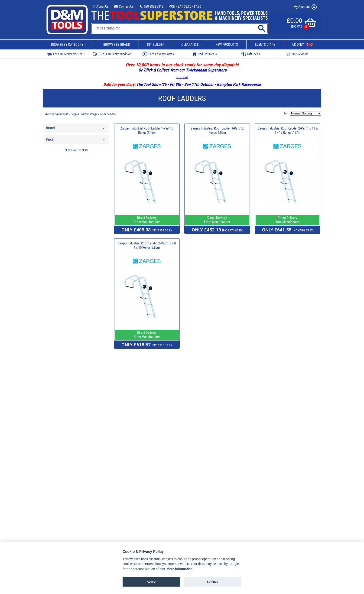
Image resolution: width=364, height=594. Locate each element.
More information (179, 569)
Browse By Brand (117, 45)
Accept (151, 582)
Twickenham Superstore (206, 70)
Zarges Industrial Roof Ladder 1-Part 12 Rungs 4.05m (217, 130)
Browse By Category (69, 45)
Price (76, 141)
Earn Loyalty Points (158, 54)
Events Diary (265, 45)
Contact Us (124, 6)
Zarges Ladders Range (84, 114)
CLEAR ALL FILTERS (76, 150)
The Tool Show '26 (151, 84)
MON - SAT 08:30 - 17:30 (185, 6)
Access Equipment (56, 114)
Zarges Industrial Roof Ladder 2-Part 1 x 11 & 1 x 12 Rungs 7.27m (288, 130)
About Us (100, 6)
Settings (213, 582)
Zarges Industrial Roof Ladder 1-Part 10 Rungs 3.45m (147, 130)
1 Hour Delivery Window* (112, 54)
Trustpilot (182, 77)
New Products (227, 45)
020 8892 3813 (151, 6)
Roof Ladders (108, 114)
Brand (76, 129)
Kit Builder (156, 45)
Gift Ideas (251, 54)
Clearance (190, 45)
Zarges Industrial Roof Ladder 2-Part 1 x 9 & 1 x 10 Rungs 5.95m (147, 245)
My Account (305, 7)
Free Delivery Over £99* (66, 54)
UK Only (303, 45)
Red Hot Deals (205, 54)
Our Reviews (297, 54)
